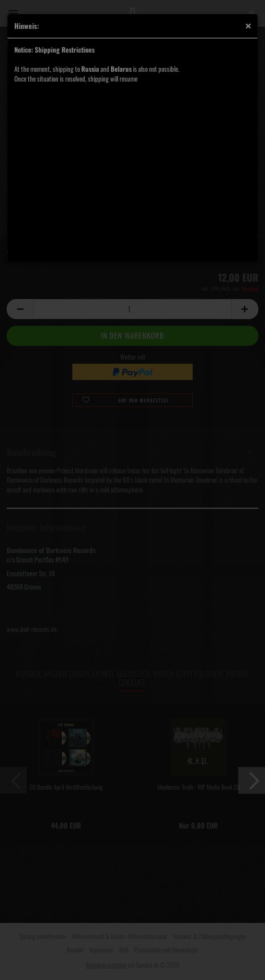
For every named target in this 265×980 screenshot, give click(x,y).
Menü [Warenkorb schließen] (13, 13)
